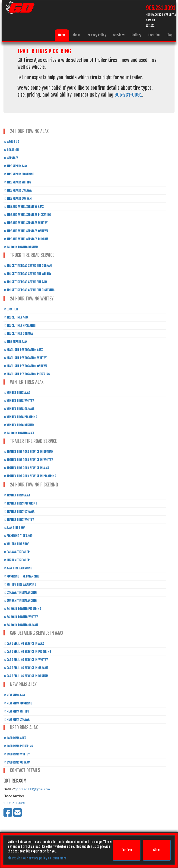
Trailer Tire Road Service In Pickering (30, 476)
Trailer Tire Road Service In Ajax (26, 468)
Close (157, 850)
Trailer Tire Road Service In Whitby (28, 460)
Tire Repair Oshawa (17, 190)
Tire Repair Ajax (15, 166)
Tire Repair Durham (17, 199)
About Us (11, 142)
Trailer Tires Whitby (19, 520)
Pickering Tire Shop (18, 536)
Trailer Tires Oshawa (19, 511)
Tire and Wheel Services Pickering (27, 215)
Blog (170, 35)
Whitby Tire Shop (16, 544)
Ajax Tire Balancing (18, 568)
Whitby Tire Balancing (20, 584)
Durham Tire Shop (17, 560)
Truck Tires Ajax (16, 317)
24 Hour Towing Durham (21, 247)
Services (119, 35)
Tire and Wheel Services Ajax (24, 207)
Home (62, 35)
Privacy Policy (97, 35)
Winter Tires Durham (19, 425)
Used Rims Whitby (17, 754)
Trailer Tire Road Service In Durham (28, 452)
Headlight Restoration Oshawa (25, 366)
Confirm (127, 850)
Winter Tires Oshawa (19, 409)
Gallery (136, 35)
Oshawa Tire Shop (17, 552)
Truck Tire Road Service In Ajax (25, 282)
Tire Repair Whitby (17, 182)
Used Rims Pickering (18, 746)
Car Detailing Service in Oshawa (26, 668)
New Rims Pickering (18, 703)
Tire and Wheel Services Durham (26, 239)
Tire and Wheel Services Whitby (25, 223)
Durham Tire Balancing (20, 601)
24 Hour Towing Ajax (19, 433)
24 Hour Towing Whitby (21, 617)
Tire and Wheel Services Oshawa (26, 231)
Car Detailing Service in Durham (26, 676)
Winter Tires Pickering (20, 417)
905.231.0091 (161, 8)
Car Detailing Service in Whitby (26, 660)
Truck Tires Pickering (19, 325)
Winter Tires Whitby (19, 401)
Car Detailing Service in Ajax (24, 644)
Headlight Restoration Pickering (27, 374)
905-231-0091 (128, 95)
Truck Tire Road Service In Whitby (27, 274)
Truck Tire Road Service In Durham (28, 266)
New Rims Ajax (14, 695)
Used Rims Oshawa (17, 762)
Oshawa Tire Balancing (20, 593)
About (76, 35)
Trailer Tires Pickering (20, 503)
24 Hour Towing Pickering (22, 609)
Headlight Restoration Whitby (25, 358)
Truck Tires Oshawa (18, 334)
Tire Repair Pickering (19, 174)
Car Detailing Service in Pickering (27, 652)
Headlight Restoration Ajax (23, 350)
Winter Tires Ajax (17, 393)
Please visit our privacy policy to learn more (37, 858)
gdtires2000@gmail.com (32, 789)
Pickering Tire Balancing (21, 576)
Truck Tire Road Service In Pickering (29, 290)
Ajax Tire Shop (14, 528)
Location (154, 35)
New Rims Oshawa (16, 720)
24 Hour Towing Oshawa (21, 625)
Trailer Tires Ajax (17, 495)
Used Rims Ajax (15, 738)
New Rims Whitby (16, 711)
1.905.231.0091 (14, 803)
